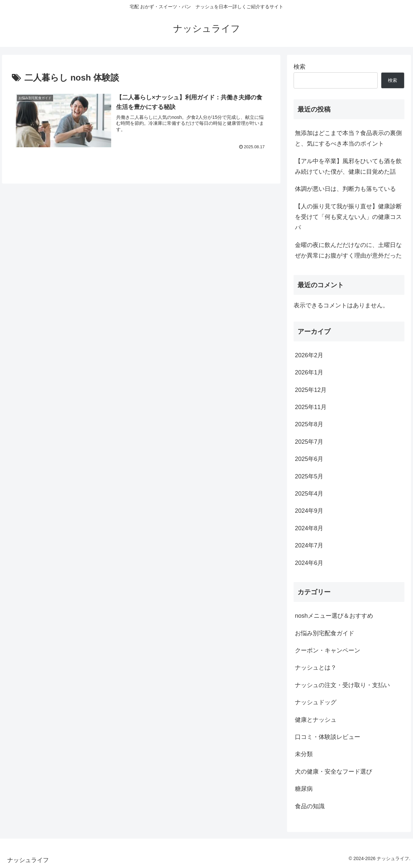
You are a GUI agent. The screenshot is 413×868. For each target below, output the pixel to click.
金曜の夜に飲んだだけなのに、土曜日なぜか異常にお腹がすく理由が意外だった (348, 250)
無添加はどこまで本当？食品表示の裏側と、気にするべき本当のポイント (348, 138)
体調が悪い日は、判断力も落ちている (345, 189)
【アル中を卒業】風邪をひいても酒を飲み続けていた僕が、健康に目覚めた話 (348, 166)
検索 (300, 67)
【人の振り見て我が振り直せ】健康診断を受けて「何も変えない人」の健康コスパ (348, 217)
